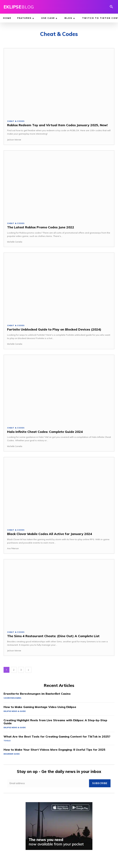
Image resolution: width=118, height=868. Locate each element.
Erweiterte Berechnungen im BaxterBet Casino (37, 694)
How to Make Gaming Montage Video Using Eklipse (40, 707)
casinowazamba (12, 698)
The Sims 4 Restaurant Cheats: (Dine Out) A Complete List (53, 636)
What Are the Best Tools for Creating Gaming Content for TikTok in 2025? (57, 736)
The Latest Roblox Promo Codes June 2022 (41, 227)
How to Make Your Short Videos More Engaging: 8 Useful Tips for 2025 (54, 750)
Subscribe (100, 783)
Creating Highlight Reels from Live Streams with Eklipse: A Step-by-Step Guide (55, 722)
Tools (7, 741)
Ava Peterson (13, 548)
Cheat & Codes (16, 121)
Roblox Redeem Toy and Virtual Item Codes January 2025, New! (57, 125)
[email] (48, 783)
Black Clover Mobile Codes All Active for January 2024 (50, 534)
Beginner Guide (12, 754)
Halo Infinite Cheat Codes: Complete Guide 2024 (45, 432)
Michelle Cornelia (15, 242)
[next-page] (28, 670)
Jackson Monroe (14, 140)
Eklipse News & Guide (15, 711)
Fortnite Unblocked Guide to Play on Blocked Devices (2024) (54, 329)
